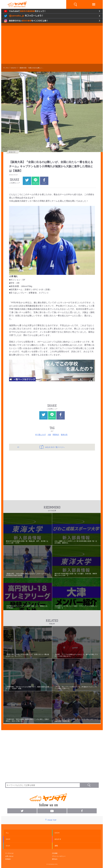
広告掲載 (55, 853)
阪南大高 (64, 435)
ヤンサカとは (9, 853)
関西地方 (56, 435)
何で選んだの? (41, 435)
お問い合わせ (9, 856)
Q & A (8, 846)
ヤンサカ (6, 68)
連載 (56, 846)
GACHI (57, 833)
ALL (7, 833)
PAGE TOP (52, 820)
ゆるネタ (14, 68)
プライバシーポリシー (59, 856)
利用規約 (8, 859)
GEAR (8, 839)
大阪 (49, 435)
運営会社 (55, 859)
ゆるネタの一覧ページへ (52, 447)
